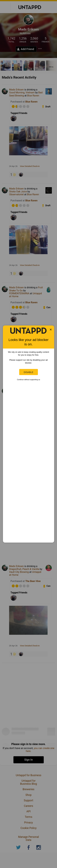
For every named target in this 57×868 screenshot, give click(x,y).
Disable (28, 372)
